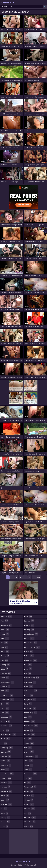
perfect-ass (30, 708)
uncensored (30, 787)
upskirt (29, 791)
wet (28, 813)
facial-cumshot (8, 734)
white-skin (30, 822)
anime (5, 630)
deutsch (6, 686)
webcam (30, 809)
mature (29, 638)
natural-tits (31, 660)
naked (28, 651)
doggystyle (7, 695)
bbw (5, 647)
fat (4, 743)
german (6, 752)
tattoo (29, 765)
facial (5, 730)
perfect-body (31, 713)
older (29, 686)
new (28, 665)
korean (5, 822)
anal (5, 621)
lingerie (29, 625)
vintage (29, 800)
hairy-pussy (7, 774)
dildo (5, 691)
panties (29, 695)
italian (5, 796)
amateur (7, 617)
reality (29, 730)
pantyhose (30, 700)
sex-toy (29, 743)
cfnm (5, 669)
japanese (6, 804)
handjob (6, 778)
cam (5, 660)
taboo (29, 761)
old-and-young (32, 678)
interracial (7, 791)
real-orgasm (31, 726)
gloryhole (6, 765)
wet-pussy (30, 817)
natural (29, 656)
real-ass (29, 721)
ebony (5, 704)
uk (27, 783)
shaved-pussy (31, 756)
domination (7, 700)
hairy (5, 769)
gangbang (7, 748)
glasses (5, 761)
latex (5, 826)
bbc (4, 643)
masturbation (31, 634)
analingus (6, 625)
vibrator (29, 796)
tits (28, 778)
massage (29, 630)
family (5, 739)
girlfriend (6, 756)
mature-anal (31, 643)
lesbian (29, 621)
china (5, 678)
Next (39, 577)
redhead (30, 734)
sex (28, 739)
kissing (5, 817)
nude (28, 669)
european (6, 717)
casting (5, 665)
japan (5, 800)
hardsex (6, 787)
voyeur (29, 804)
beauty (5, 656)
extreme (6, 721)
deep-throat (7, 682)
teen (28, 769)
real (28, 717)
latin (28, 617)
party (28, 704)
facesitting (7, 726)
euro (5, 713)
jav (4, 809)
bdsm (5, 651)
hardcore (6, 783)
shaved (29, 752)
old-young (30, 682)
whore (29, 826)
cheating (6, 673)
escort (5, 708)
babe (5, 638)
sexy (28, 748)
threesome (31, 774)
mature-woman (32, 647)
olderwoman (31, 691)
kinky (5, 813)
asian (5, 634)
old (28, 673)
